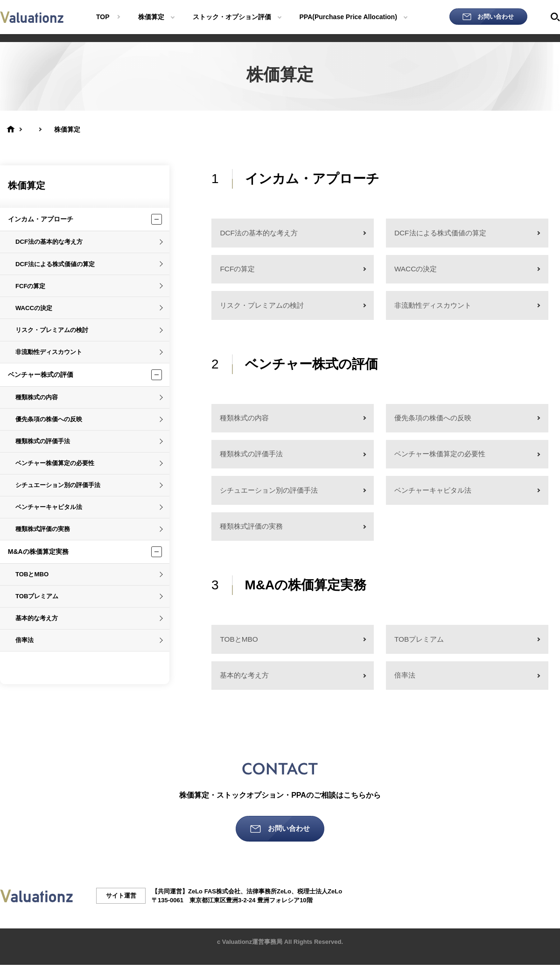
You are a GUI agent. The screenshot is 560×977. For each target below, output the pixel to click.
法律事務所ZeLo (269, 903)
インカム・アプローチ (41, 219)
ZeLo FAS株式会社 (214, 903)
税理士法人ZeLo (320, 903)
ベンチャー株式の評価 (41, 375)
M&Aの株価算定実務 (38, 552)
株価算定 (27, 185)
